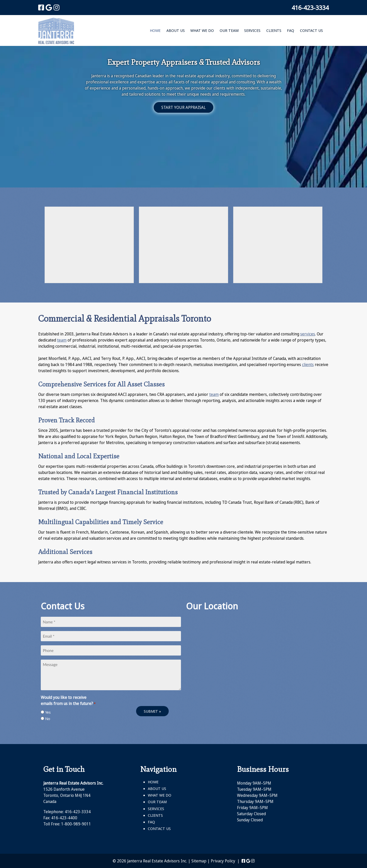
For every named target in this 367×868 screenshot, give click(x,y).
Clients (274, 30)
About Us (176, 30)
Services (252, 30)
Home (155, 30)
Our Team (229, 30)
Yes (48, 712)
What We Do (202, 30)
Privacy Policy (223, 861)
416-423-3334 (310, 8)
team (62, 340)
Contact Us (311, 30)
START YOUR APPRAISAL (183, 107)
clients (308, 364)
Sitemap (199, 861)
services (308, 334)
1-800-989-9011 (76, 824)
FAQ (291, 30)
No (48, 719)
